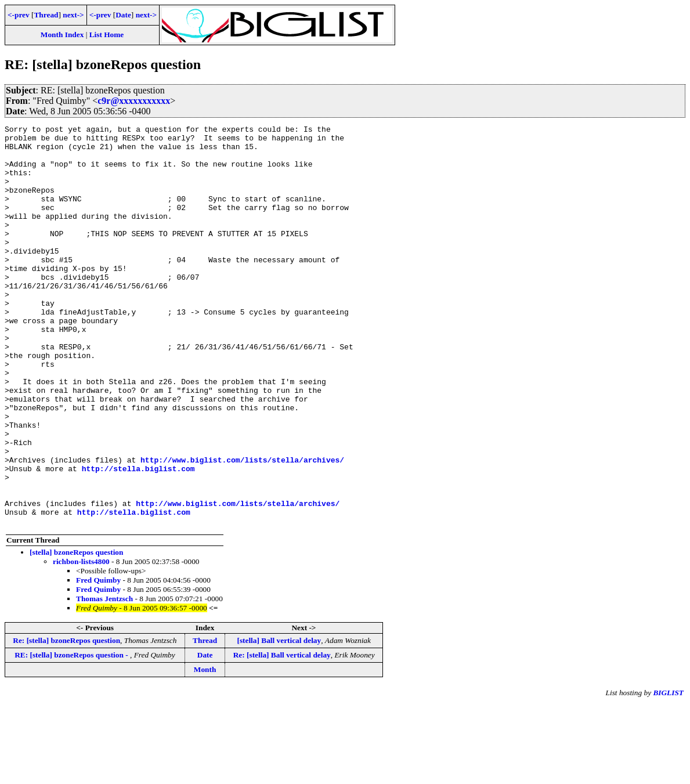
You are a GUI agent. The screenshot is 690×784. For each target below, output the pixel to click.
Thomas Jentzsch (104, 679)
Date (123, 15)
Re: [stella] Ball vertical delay (282, 735)
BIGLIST (668, 773)
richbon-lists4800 (81, 642)
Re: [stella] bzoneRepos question (66, 720)
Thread (46, 15)
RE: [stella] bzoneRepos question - (72, 735)
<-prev (19, 15)
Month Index (62, 35)
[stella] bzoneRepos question (76, 632)
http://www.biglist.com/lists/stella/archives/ (242, 528)
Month (205, 749)
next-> (73, 15)
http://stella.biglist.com (138, 538)
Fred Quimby (98, 660)
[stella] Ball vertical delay (279, 720)
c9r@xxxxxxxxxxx (134, 101)
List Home (107, 35)
